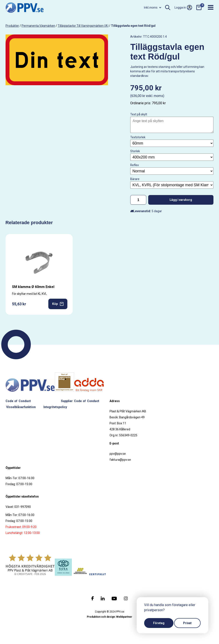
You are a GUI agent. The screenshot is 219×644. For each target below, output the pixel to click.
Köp (58, 304)
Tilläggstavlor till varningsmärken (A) (83, 26)
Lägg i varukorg (181, 200)
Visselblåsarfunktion (21, 407)
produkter (12, 26)
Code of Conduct (18, 401)
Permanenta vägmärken (38, 26)
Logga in (183, 7)
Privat (187, 623)
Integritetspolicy (55, 407)
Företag (159, 623)
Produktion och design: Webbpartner (109, 617)
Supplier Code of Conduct (80, 401)
